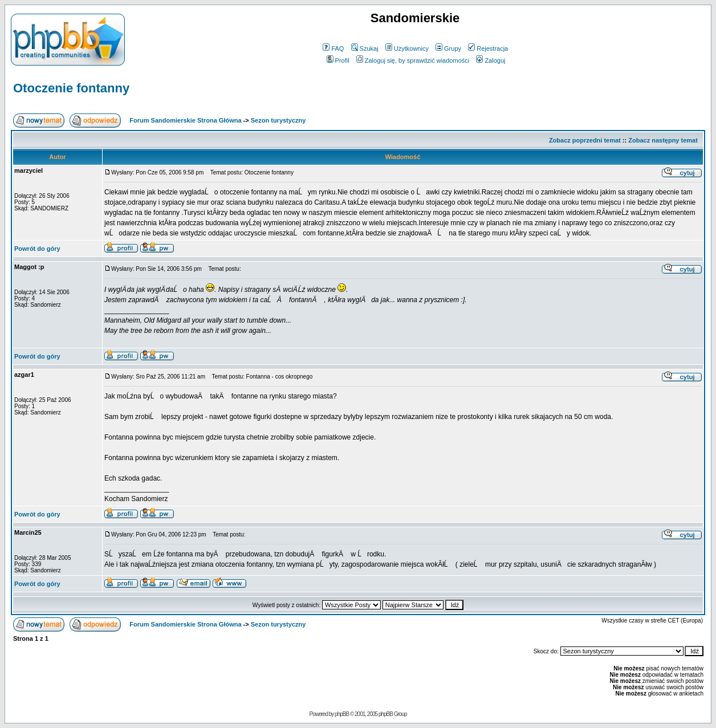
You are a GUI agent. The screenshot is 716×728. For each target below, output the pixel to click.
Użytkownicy (407, 48)
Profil (338, 60)
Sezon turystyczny (278, 120)
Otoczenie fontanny (71, 88)
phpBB (342, 714)
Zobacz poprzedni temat (585, 140)
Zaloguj (491, 60)
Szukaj (365, 48)
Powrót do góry (37, 249)
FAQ (333, 48)
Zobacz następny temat (663, 140)
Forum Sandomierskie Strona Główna (185, 120)
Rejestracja (488, 48)
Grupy (448, 48)
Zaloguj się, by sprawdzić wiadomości (413, 60)
